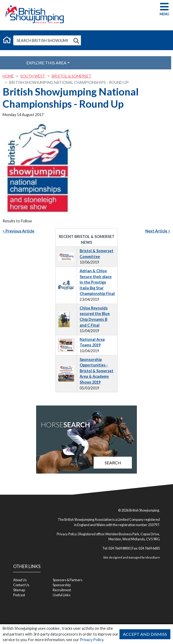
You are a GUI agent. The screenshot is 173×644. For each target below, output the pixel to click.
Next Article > (158, 231)
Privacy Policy (92, 640)
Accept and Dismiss (145, 634)
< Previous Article (18, 231)
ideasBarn (153, 557)
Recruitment (62, 590)
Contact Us (21, 585)
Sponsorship (62, 585)
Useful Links (62, 595)
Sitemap (19, 590)
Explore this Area (46, 63)
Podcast (19, 595)
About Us (20, 580)
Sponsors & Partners (68, 580)
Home (8, 76)
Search (113, 463)
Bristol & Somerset (71, 76)
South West (33, 76)
